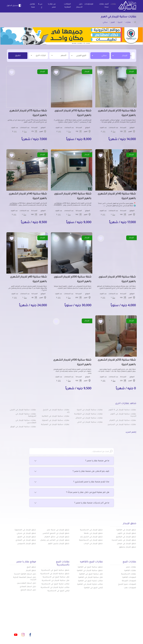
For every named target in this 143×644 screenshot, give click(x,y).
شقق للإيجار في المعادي (26, 540)
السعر (59, 55)
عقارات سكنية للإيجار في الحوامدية (88, 414)
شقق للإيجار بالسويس (27, 544)
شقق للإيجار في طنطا (93, 533)
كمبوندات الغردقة (129, 581)
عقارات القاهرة (130, 571)
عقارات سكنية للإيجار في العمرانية (55, 425)
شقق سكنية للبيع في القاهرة (90, 567)
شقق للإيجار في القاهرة (126, 530)
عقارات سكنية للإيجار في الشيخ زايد (56, 411)
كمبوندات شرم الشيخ (127, 584)
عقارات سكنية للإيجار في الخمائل (89, 418)
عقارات (113, 4)
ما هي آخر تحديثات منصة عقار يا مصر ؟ (72, 503)
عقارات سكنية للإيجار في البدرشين (122, 425)
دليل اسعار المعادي (28, 587)
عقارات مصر (131, 567)
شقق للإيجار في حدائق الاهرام (57, 537)
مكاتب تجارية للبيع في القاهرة (90, 581)
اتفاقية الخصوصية (53, 627)
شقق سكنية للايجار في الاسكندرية (55, 574)
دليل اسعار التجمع (28, 590)
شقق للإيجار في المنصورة (25, 530)
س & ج (40, 6)
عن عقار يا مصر (52, 6)
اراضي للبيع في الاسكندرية (58, 591)
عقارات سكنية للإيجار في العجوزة (56, 420)
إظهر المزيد (131, 432)
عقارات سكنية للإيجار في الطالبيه (56, 416)
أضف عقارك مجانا (104, 6)
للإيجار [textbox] (125, 56)
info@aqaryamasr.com (27, 622)
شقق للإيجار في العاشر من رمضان (55, 540)
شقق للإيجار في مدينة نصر (58, 530)
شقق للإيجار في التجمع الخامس (56, 533)
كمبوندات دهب (130, 588)
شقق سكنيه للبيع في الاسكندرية (55, 570)
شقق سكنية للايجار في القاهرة (90, 571)
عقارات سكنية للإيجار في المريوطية (26, 415)
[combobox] (120, 56)
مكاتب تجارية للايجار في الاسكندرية (55, 588)
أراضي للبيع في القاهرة (93, 588)
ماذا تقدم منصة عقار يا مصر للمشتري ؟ (72, 482)
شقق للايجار (31, 571)
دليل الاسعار (79, 6)
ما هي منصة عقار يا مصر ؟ (72, 461)
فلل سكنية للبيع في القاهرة (91, 574)
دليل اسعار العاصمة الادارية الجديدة (25, 579)
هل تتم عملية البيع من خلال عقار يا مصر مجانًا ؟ (72, 493)
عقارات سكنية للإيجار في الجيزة (90, 410)
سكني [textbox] (104, 56)
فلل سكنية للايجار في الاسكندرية (56, 581)
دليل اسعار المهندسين (27, 583)
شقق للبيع (31, 567)
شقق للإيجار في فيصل (126, 544)
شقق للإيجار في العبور (27, 537)
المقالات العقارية (67, 6)
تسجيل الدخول (14, 6)
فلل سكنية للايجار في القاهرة (90, 577)
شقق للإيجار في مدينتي (26, 533)
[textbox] (131, 56)
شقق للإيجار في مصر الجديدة (124, 540)
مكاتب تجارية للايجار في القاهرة (90, 584)
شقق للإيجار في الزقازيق (126, 537)
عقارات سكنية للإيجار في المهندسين (26, 422)
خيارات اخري (38, 55)
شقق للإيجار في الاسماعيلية (91, 540)
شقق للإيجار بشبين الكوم (59, 544)
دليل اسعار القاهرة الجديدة (25, 574)
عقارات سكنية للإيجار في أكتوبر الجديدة (123, 415)
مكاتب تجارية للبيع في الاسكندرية (55, 584)
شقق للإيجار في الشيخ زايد (91, 537)
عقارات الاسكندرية (129, 574)
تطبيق (18, 56)
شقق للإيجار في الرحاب (93, 544)
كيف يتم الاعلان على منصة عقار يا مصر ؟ (72, 471)
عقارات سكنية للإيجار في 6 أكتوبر (122, 410)
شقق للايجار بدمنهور (128, 547)
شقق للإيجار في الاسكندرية (91, 530)
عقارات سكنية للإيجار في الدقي (90, 422)
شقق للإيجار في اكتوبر (127, 533)
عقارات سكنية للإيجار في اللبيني (23, 410)
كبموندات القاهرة (129, 577)
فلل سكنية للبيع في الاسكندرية (56, 577)
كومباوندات (89, 4)
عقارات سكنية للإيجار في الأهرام (123, 420)
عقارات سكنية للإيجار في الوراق (23, 427)
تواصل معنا (32, 6)
